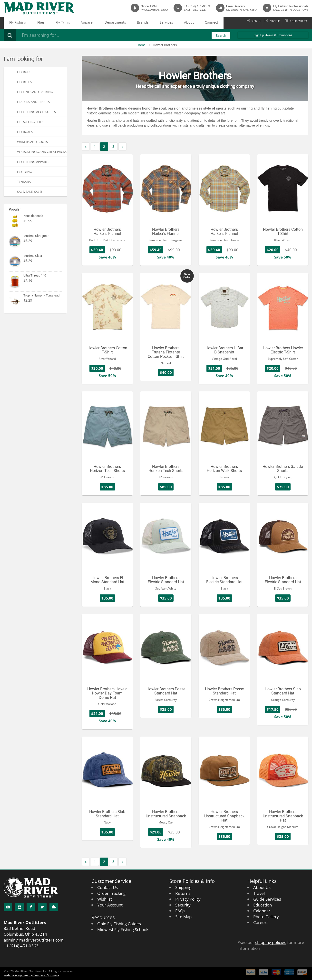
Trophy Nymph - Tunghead (41, 295)
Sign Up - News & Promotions (273, 35)
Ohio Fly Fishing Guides (119, 924)
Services (122, 23)
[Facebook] (31, 907)
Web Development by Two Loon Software (31, 975)
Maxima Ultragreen (36, 236)
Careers (261, 922)
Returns (183, 893)
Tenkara (24, 182)
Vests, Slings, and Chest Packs (42, 152)
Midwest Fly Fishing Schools (123, 929)
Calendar (262, 911)
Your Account (110, 905)
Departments (85, 23)
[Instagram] (19, 907)
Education (263, 905)
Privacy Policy (188, 899)
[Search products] (84, 35)
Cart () (296, 23)
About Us (262, 887)
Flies (31, 23)
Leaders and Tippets (33, 102)
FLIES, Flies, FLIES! (31, 122)
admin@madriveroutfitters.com (34, 940)
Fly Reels (24, 82)
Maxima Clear (33, 256)
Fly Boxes (25, 132)
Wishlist (105, 899)
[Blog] (54, 907)
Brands (106, 23)
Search (221, 36)
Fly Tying (46, 23)
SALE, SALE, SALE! (29, 192)
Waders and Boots (32, 142)
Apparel (64, 23)
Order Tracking (111, 893)
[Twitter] (42, 907)
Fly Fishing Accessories (36, 112)
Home (141, 45)
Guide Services (267, 899)
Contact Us (107, 887)
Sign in (245, 23)
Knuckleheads (33, 216)
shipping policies (271, 942)
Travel (259, 893)
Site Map (183, 917)
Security (183, 905)
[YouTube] (8, 907)
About (139, 23)
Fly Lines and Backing (35, 92)
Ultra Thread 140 (35, 275)
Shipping (183, 887)
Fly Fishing (14, 23)
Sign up (268, 23)
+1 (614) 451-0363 (197, 6)
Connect (155, 23)
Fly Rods (24, 72)
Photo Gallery (266, 917)
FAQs (180, 911)
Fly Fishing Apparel (33, 162)
